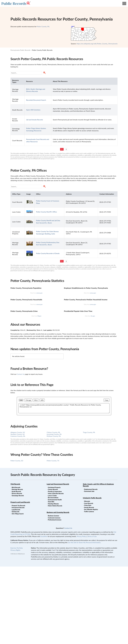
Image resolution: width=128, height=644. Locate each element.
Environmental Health (55, 577)
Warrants (87, 579)
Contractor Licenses (54, 595)
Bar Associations (53, 575)
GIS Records (15, 589)
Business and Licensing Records (58, 590)
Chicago (28, 478)
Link (21, 478)
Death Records (16, 569)
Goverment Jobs (89, 569)
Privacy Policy (82, 614)
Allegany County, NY (18, 510)
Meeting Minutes (53, 581)
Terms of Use (92, 614)
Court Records (89, 581)
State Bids (51, 579)
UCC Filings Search (18, 591)
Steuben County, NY (18, 512)
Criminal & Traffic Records (92, 575)
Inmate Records (89, 585)
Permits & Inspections (55, 569)
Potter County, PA (43, 26)
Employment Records (91, 567)
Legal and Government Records (58, 561)
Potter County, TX (53, 538)
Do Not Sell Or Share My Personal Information (84, 620)
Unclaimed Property (54, 565)
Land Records (16, 587)
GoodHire (44, 614)
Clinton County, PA (53, 510)
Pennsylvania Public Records (20, 50)
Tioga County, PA (89, 510)
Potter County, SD (17, 538)
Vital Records (15, 561)
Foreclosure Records (18, 585)
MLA (36, 478)
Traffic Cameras (89, 589)
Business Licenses (53, 593)
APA (42, 478)
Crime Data (88, 583)
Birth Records (16, 565)
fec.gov (93, 393)
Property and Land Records (20, 580)
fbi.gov (39, 393)
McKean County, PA (54, 514)
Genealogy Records (18, 573)
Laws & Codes (52, 573)
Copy (107, 478)
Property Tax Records (18, 583)
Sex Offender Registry (91, 587)
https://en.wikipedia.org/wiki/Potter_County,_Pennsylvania (97, 44)
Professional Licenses (55, 597)
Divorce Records (17, 571)
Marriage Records (17, 567)
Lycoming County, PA (54, 512)
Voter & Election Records (56, 571)
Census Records (53, 567)
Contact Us (21, 452)
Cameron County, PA (18, 514)
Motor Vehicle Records (55, 583)
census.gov (39, 319)
